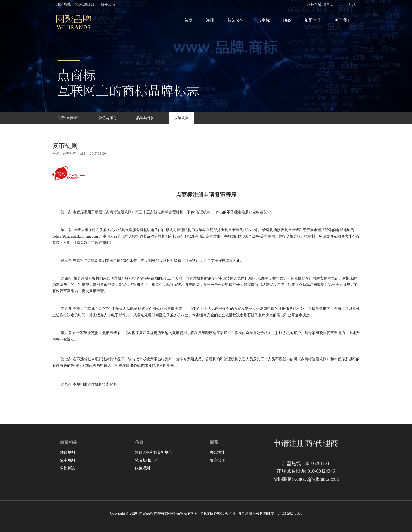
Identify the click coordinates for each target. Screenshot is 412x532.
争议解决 (68, 468)
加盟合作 (313, 20)
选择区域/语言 (318, 4)
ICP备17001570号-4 (219, 513)
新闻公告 (236, 20)
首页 (188, 20)
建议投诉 (217, 460)
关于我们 (343, 20)
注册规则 (68, 452)
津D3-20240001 (290, 513)
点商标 (264, 20)
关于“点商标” (68, 118)
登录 (352, 4)
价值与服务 (108, 118)
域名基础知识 (146, 460)
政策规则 (181, 118)
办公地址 (217, 452)
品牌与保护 (145, 118)
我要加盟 (108, 4)
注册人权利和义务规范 (153, 452)
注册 (210, 20)
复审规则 (68, 460)
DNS (287, 20)
